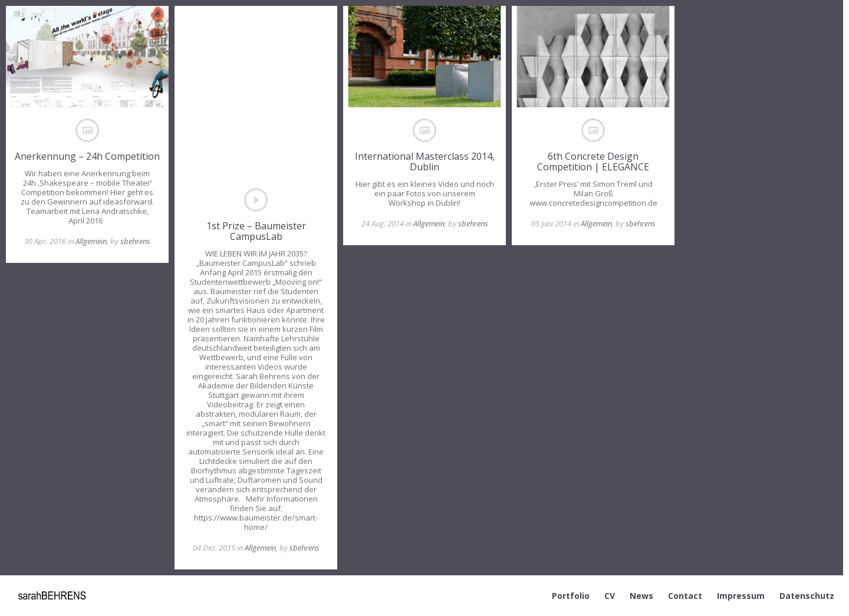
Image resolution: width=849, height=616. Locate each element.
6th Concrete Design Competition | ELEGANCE (593, 162)
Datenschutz (807, 596)
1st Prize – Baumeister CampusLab (256, 231)
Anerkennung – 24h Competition (87, 156)
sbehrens (135, 241)
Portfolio (571, 596)
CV (610, 596)
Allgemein (91, 241)
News (641, 596)
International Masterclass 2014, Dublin (425, 162)
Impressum (741, 596)
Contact (685, 596)
